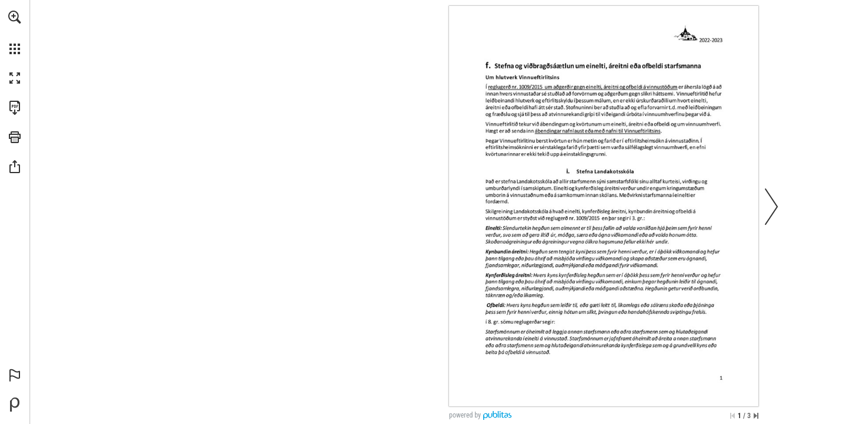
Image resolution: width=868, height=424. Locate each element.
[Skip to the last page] (756, 416)
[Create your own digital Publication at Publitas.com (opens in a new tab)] (15, 405)
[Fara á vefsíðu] (582, 86)
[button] (15, 17)
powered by (465, 415)
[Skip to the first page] (732, 416)
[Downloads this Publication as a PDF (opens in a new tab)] (15, 108)
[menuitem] (15, 32)
